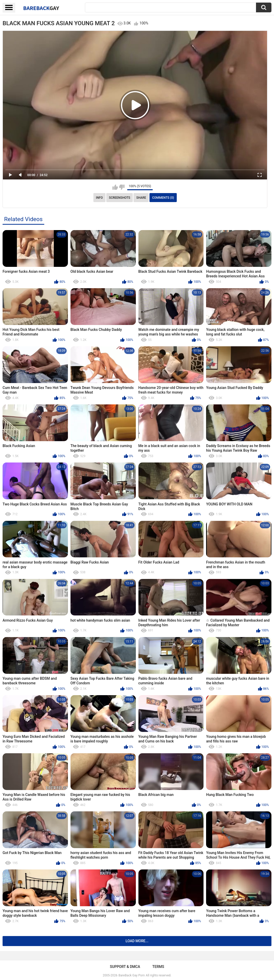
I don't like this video (122, 187)
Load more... (137, 941)
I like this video (115, 187)
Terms (158, 967)
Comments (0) (163, 198)
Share (141, 198)
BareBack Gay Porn (132, 975)
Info (99, 198)
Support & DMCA (125, 967)
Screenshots (120, 198)
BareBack (41, 8)
